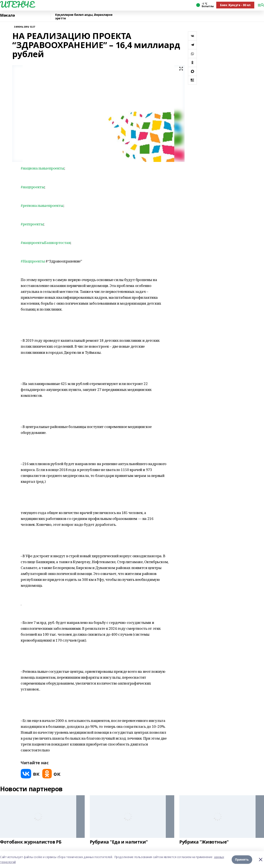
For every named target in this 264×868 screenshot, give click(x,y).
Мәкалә (7, 15)
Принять (242, 859)
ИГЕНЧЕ (17, 4)
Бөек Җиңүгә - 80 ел (235, 5)
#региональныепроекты (42, 205)
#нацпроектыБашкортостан (46, 243)
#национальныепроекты (42, 168)
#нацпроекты (33, 187)
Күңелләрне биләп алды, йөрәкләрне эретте (84, 17)
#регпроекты (32, 224)
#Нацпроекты (33, 261)
